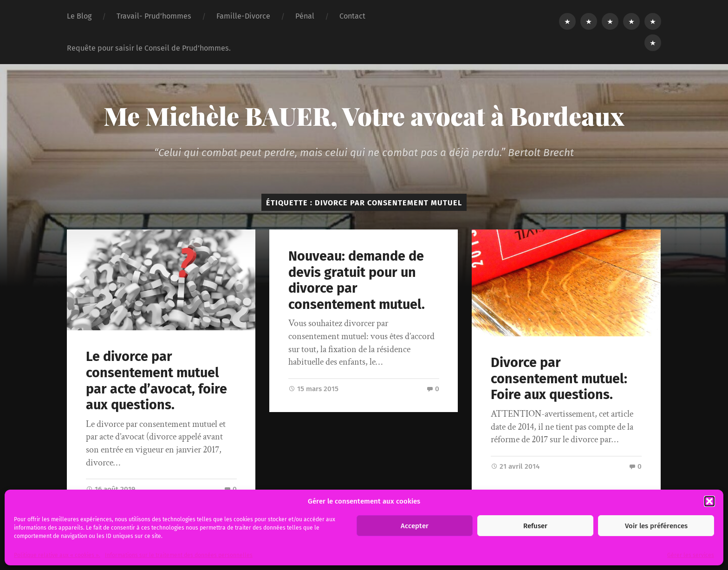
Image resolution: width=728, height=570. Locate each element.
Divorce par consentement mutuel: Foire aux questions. (559, 379)
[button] (709, 501)
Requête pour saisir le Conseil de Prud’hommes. (149, 48)
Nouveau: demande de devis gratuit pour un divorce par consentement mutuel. (357, 280)
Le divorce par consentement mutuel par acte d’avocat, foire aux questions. (156, 381)
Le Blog (79, 16)
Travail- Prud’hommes (154, 16)
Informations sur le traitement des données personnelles (179, 555)
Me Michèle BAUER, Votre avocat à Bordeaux (364, 116)
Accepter (415, 526)
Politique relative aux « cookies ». (57, 555)
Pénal (305, 16)
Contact (352, 16)
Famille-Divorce (243, 16)
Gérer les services (691, 555)
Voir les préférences (656, 526)
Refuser (535, 526)
